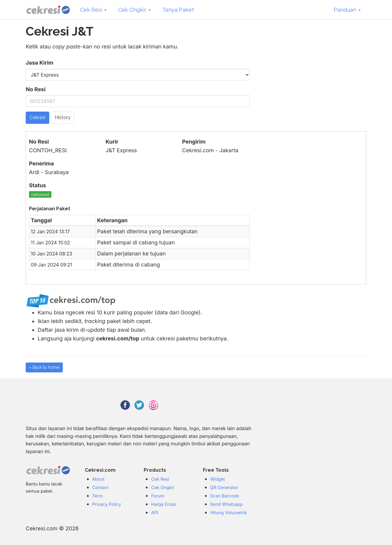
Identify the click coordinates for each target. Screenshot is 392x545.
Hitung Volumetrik (229, 513)
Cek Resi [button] (93, 10)
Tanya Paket (178, 10)
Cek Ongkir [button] (134, 10)
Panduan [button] (347, 10)
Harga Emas (164, 504)
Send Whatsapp (227, 504)
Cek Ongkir (163, 488)
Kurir (112, 142)
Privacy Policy (107, 504)
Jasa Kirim (39, 63)
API (155, 513)
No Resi (36, 89)
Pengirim (194, 142)
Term (98, 496)
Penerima (41, 163)
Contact (100, 488)
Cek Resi (160, 479)
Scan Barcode (225, 496)
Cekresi (37, 117)
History (63, 117)
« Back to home (44, 367)
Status (37, 185)
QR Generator (224, 488)
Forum (158, 496)
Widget (218, 479)
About (98, 479)
